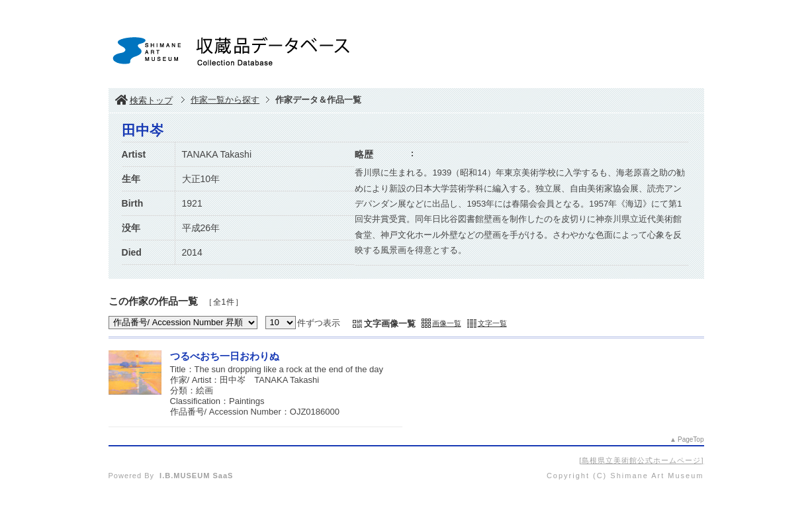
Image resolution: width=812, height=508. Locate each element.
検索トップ (144, 100)
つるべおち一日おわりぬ (225, 356)
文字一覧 (492, 323)
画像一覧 (447, 323)
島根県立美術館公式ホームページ (641, 460)
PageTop (691, 439)
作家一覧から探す (225, 100)
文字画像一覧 (390, 324)
